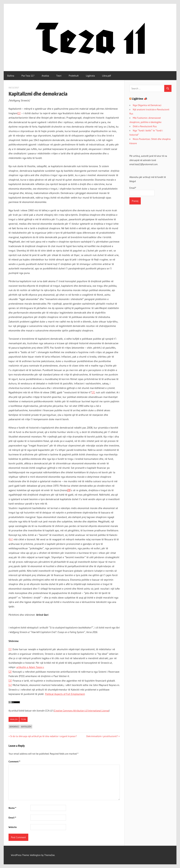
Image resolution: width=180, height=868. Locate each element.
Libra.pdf (106, 76)
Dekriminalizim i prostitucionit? (102, 736)
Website (13, 827)
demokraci (14, 727)
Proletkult (74, 76)
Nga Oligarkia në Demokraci (147, 105)
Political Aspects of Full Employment (65, 694)
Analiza (45, 76)
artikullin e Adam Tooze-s (30, 667)
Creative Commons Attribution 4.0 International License (81, 711)
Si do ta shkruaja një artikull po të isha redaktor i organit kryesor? (43, 736)
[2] (93, 392)
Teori (59, 76)
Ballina (11, 76)
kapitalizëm (26, 727)
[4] (11, 539)
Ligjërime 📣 (140, 99)
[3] (10, 681)
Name (12, 808)
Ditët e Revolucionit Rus (145, 126)
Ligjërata (90, 76)
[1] (19, 113)
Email (12, 818)
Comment (14, 761)
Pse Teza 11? (28, 76)
